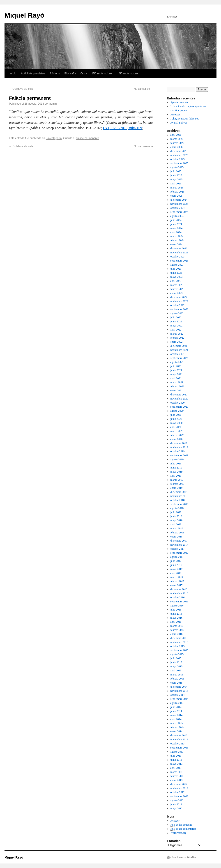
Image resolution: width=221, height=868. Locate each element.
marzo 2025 (177, 188)
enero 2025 (177, 196)
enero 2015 (177, 683)
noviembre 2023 (179, 253)
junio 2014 (176, 711)
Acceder (175, 821)
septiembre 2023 (180, 261)
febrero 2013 (177, 776)
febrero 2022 (177, 338)
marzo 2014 (177, 723)
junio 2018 (176, 516)
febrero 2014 (177, 727)
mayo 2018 (177, 520)
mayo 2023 (177, 277)
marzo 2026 (177, 139)
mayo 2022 (177, 326)
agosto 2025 (177, 167)
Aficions (55, 73)
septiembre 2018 (180, 504)
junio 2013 (176, 760)
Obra (84, 73)
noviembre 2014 (179, 691)
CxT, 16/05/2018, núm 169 (123, 128)
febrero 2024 (177, 240)
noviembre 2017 (179, 545)
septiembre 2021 (180, 358)
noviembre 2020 (179, 399)
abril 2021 (176, 378)
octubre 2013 (178, 744)
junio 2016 (176, 614)
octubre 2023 (178, 257)
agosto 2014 (177, 703)
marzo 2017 (177, 577)
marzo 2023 (177, 285)
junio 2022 (176, 321)
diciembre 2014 (179, 687)
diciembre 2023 (179, 248)
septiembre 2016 (180, 602)
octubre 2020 (178, 403)
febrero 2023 (177, 289)
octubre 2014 (178, 695)
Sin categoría (54, 138)
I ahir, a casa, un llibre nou (185, 119)
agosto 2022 (177, 313)
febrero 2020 (177, 435)
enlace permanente (87, 138)
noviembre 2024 (179, 204)
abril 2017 (176, 573)
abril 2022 (176, 330)
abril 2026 (176, 135)
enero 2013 (177, 780)
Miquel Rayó (24, 15)
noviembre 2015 (179, 642)
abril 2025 (176, 184)
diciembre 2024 (179, 200)
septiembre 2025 (180, 163)
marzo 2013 (177, 772)
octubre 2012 (178, 792)
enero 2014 (177, 731)
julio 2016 (176, 610)
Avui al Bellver (179, 123)
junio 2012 (176, 804)
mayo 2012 (177, 808)
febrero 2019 (177, 484)
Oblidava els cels (21, 89)
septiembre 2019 (180, 455)
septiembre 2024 (180, 212)
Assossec (175, 115)
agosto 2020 (177, 411)
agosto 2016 (177, 606)
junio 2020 (176, 419)
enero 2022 (177, 342)
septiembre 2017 (180, 553)
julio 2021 (176, 366)
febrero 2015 (177, 679)
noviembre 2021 (179, 350)
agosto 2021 (177, 362)
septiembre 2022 (180, 309)
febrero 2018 (177, 533)
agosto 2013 (177, 752)
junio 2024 (176, 224)
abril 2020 (176, 427)
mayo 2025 (177, 179)
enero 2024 (177, 244)
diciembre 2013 (179, 735)
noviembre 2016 (179, 593)
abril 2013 (176, 768)
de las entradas (181, 825)
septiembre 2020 (180, 407)
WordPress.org (178, 833)
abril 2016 (176, 622)
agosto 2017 (177, 557)
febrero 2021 (177, 386)
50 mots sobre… (130, 73)
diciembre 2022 (179, 297)
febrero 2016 (177, 630)
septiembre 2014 (180, 699)
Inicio (13, 73)
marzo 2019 (177, 480)
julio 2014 (176, 707)
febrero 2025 (177, 192)
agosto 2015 (177, 654)
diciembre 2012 (179, 784)
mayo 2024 (177, 228)
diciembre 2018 (179, 492)
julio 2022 (176, 317)
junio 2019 (176, 468)
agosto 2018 (177, 508)
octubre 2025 (178, 159)
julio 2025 (176, 171)
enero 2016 (177, 634)
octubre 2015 (178, 646)
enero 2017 (177, 585)
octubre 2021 (178, 354)
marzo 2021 (177, 382)
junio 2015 (176, 662)
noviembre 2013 (179, 739)
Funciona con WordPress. (185, 857)
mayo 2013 (177, 764)
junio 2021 (176, 370)
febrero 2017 (177, 581)
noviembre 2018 (179, 496)
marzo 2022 (177, 334)
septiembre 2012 (180, 796)
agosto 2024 (177, 216)
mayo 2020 (177, 423)
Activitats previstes (33, 73)
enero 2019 (177, 488)
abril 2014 (176, 719)
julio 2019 (176, 464)
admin (53, 104)
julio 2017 (176, 561)
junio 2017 (176, 565)
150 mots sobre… (103, 73)
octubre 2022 (178, 305)
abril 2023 (176, 281)
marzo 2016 (177, 626)
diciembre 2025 (179, 151)
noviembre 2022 (179, 301)
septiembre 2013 (180, 748)
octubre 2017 (178, 549)
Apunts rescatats (179, 102)
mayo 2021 (177, 374)
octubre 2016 (178, 597)
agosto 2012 (177, 800)
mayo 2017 (177, 569)
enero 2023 (177, 293)
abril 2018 (176, 524)
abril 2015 (176, 671)
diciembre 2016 (179, 589)
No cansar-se (144, 89)
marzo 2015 (177, 675)
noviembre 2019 (179, 447)
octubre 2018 (178, 500)
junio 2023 (176, 273)
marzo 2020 (177, 431)
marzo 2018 (177, 528)
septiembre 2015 (180, 650)
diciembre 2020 (179, 395)
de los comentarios (183, 829)
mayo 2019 (177, 472)
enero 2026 (177, 147)
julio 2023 (176, 269)
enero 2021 (177, 390)
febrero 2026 (177, 143)
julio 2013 (176, 756)
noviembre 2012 (179, 788)
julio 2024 (176, 220)
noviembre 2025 (179, 155)
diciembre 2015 (179, 638)
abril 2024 (176, 232)
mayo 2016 (177, 618)
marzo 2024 (177, 236)
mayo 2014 (177, 715)
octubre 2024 (178, 208)
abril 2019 (176, 476)
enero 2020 (177, 439)
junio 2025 (176, 175)
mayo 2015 (177, 666)
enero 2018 (177, 537)
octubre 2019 (178, 451)
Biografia (70, 73)
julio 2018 (176, 512)
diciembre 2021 (179, 346)
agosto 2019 (177, 459)
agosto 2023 (177, 265)
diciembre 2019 (179, 443)
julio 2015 (176, 658)
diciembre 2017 (179, 541)
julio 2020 (176, 415)
